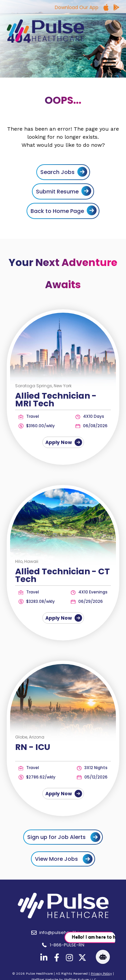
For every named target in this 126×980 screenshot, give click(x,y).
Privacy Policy (101, 973)
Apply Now (63, 442)
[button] (108, 63)
